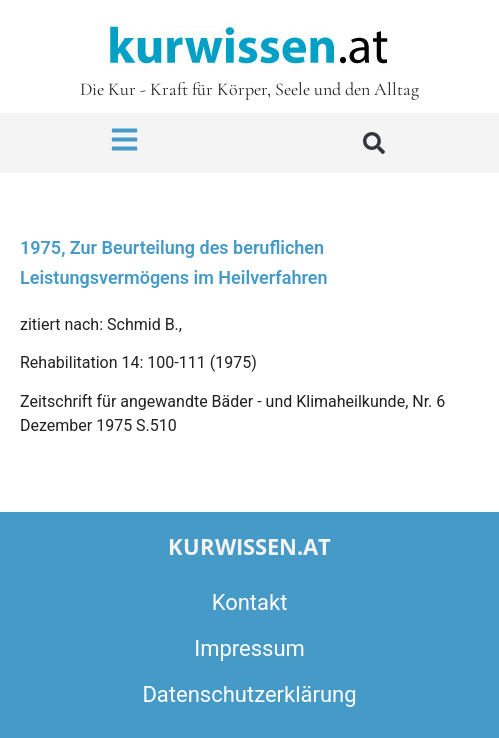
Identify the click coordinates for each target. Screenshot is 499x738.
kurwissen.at (249, 546)
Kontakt (250, 602)
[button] (374, 143)
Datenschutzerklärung (249, 694)
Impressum (249, 648)
